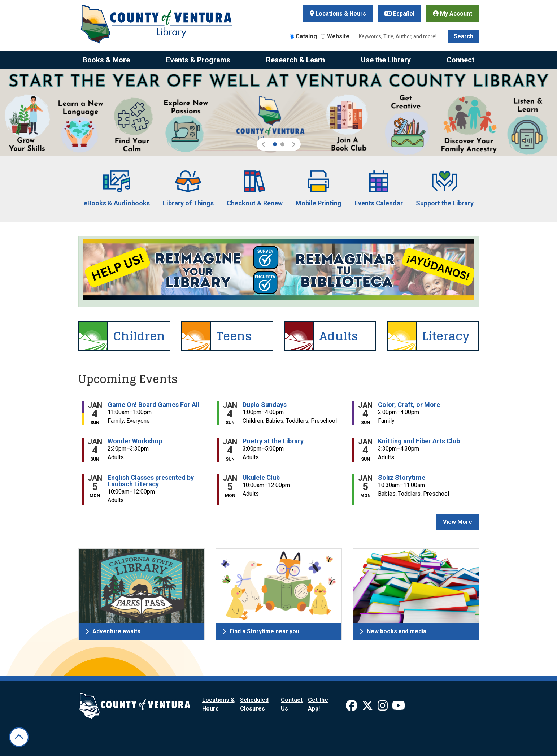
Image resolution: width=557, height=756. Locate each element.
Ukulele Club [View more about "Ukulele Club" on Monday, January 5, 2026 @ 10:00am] (261, 478)
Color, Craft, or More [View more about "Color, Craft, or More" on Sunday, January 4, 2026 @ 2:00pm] (409, 405)
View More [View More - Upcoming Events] (458, 522)
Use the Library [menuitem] (386, 60)
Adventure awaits (113, 631)
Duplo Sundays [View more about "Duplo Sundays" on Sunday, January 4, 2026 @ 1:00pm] (265, 405)
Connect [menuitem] (460, 60)
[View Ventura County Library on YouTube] (399, 708)
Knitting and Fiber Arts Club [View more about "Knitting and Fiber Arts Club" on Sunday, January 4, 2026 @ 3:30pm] (419, 441)
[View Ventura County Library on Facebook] (352, 708)
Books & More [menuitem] (106, 60)
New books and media (393, 631)
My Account (452, 14)
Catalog (306, 36)
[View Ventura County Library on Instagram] (383, 708)
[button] (264, 144)
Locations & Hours (338, 14)
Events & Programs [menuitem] (198, 60)
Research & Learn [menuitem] (295, 60)
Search (464, 36)
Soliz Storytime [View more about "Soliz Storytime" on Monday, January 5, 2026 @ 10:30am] (402, 478)
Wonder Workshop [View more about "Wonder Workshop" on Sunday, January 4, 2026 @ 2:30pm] (135, 441)
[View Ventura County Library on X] (368, 708)
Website (338, 36)
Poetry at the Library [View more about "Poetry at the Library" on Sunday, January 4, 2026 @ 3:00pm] (273, 441)
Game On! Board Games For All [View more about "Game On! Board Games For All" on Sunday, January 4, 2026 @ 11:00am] (154, 405)
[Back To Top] (19, 737)
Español (399, 14)
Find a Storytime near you (261, 631)
